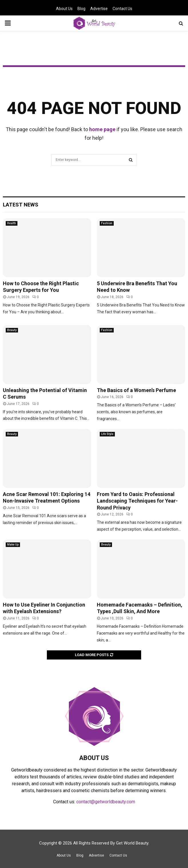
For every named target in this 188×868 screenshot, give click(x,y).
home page (102, 129)
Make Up (13, 545)
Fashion (107, 223)
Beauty (12, 330)
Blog (81, 9)
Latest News (21, 205)
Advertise (99, 9)
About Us (64, 9)
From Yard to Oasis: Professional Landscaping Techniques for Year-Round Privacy (137, 501)
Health (12, 223)
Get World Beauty (132, 843)
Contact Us (122, 9)
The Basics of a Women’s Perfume (136, 390)
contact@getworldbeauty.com (106, 802)
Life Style (107, 434)
